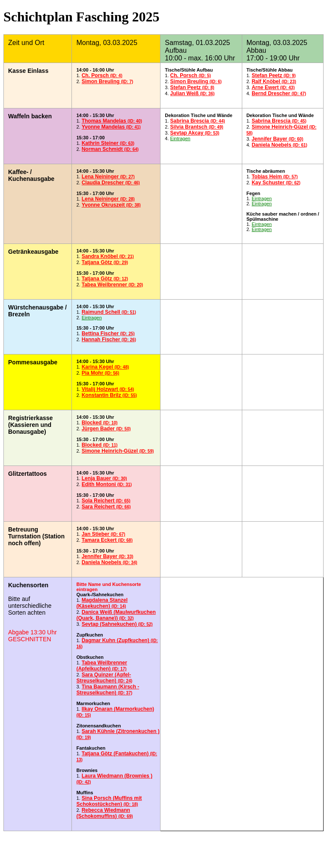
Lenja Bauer (104, 478)
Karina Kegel (106, 367)
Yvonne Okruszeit (111, 205)
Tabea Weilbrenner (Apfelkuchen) (102, 666)
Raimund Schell (109, 312)
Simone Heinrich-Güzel (118, 451)
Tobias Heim (275, 177)
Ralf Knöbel (274, 81)
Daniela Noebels (279, 145)
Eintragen (180, 138)
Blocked (100, 423)
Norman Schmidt (110, 149)
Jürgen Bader (106, 429)
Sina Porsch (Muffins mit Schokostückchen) (109, 801)
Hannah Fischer (109, 339)
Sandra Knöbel (108, 256)
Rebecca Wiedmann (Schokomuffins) (104, 813)
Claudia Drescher (111, 183)
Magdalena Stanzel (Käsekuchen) (102, 603)
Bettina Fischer (108, 333)
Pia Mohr (101, 373)
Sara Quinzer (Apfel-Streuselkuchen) (104, 678)
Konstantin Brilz (109, 395)
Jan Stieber (104, 534)
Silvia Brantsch (197, 127)
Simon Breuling (107, 81)
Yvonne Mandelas (111, 127)
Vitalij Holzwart (108, 389)
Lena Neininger (108, 177)
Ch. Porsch (102, 75)
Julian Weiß (193, 93)
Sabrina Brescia (198, 121)
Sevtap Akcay (195, 133)
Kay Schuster (276, 183)
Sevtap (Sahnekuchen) (117, 624)
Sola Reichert (106, 501)
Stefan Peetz (192, 87)
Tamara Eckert (107, 540)
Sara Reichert (106, 507)
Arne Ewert (273, 87)
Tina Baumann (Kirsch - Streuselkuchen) (108, 690)
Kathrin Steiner (108, 143)
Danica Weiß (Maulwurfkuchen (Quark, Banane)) (116, 615)
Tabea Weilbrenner (113, 285)
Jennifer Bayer (278, 139)
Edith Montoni (107, 484)
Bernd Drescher (279, 93)
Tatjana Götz (105, 262)
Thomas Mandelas (112, 121)
